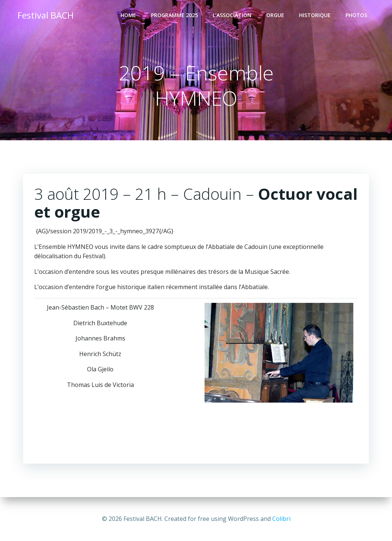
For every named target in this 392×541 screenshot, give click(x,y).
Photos (356, 15)
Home (128, 15)
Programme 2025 (174, 15)
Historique (315, 15)
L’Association (232, 15)
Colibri (281, 519)
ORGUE (275, 15)
